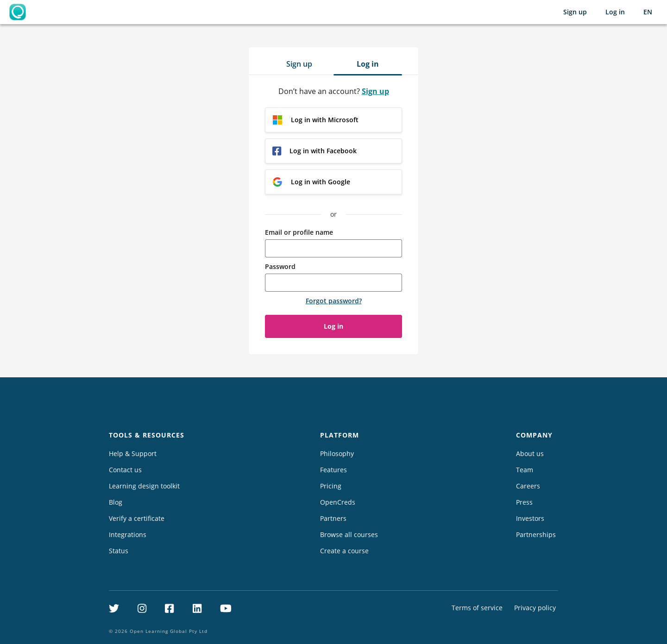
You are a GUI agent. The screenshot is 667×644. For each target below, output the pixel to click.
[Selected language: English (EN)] (648, 12)
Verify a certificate (137, 518)
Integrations (128, 535)
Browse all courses (349, 535)
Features (333, 470)
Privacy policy (535, 608)
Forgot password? (334, 301)
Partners (333, 518)
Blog (116, 502)
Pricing (331, 486)
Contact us (125, 470)
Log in (615, 12)
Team (525, 470)
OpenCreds (338, 502)
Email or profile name (299, 232)
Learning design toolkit (144, 486)
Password (280, 266)
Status (119, 551)
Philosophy (337, 453)
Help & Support (133, 453)
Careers (528, 486)
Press (524, 502)
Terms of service (477, 608)
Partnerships (536, 535)
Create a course (344, 551)
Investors (530, 518)
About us (530, 453)
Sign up (575, 12)
